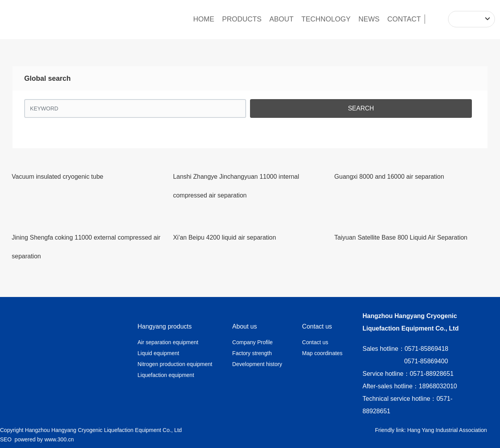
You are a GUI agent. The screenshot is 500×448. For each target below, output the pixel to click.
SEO (6, 439)
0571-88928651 (432, 374)
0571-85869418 (427, 349)
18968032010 (438, 386)
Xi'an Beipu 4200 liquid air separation (225, 237)
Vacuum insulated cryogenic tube (58, 177)
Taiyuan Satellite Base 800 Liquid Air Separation (401, 237)
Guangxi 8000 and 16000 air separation (389, 177)
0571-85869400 (426, 361)
